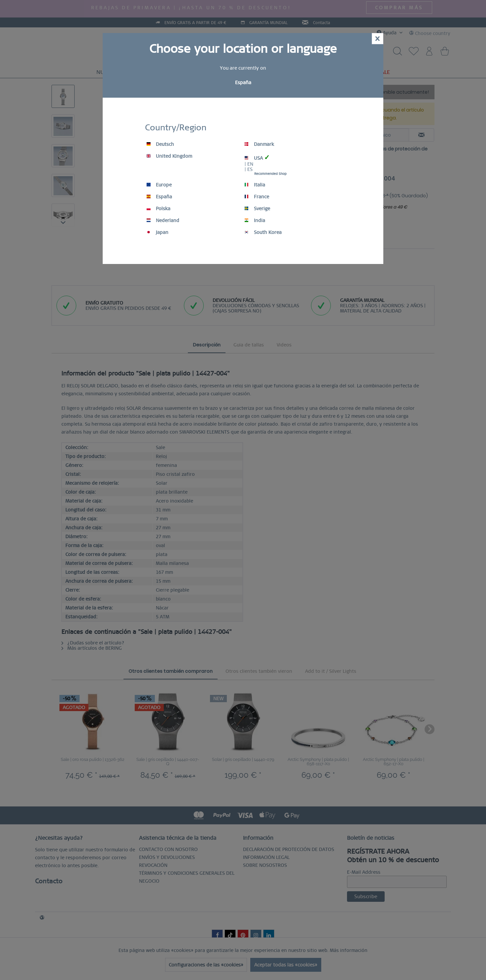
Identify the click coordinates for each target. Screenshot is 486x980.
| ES (249, 169)
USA (257, 158)
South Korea (263, 232)
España (159, 197)
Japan (157, 232)
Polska (158, 209)
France (257, 197)
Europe (159, 185)
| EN (249, 164)
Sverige (257, 209)
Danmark (259, 144)
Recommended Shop (270, 174)
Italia (255, 185)
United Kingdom (169, 156)
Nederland (163, 220)
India (255, 220)
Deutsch (160, 144)
